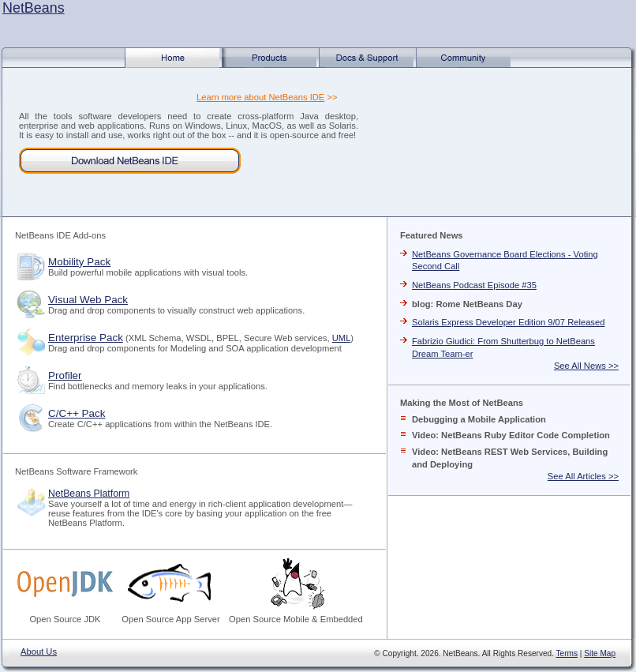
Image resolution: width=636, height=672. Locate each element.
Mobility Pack (79, 262)
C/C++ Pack (77, 413)
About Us (39, 651)
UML (342, 338)
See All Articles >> (583, 476)
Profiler (65, 375)
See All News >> (586, 366)
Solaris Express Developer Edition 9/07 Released (508, 322)
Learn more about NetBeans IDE (260, 97)
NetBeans (34, 8)
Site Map (600, 653)
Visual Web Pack (88, 300)
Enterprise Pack (86, 338)
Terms (567, 653)
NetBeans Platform (89, 494)
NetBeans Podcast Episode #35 (474, 285)
